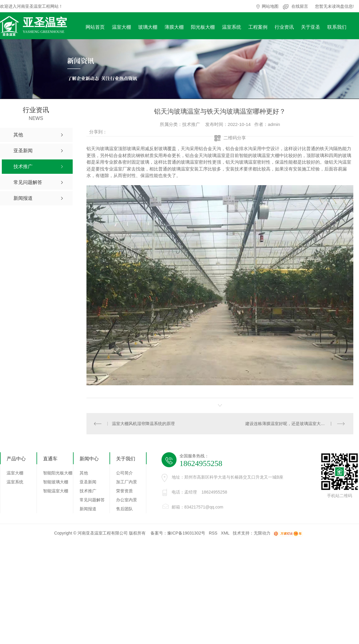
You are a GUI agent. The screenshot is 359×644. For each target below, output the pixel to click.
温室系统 (232, 27)
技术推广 (88, 491)
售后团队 (124, 509)
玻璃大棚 (148, 27)
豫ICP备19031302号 (186, 533)
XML (225, 533)
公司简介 (124, 473)
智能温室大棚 (56, 491)
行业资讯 (284, 27)
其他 (84, 473)
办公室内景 (127, 500)
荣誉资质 (124, 491)
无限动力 (262, 533)
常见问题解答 (92, 500)
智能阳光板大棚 (58, 473)
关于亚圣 (311, 27)
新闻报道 (88, 509)
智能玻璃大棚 (56, 482)
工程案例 (258, 27)
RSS (213, 533)
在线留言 (300, 6)
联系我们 (337, 27)
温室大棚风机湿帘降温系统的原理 (143, 424)
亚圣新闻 (88, 482)
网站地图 (270, 6)
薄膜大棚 (174, 27)
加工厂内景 (127, 482)
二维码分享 (235, 138)
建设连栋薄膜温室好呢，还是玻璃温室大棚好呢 (289, 424)
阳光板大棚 (203, 27)
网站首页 (95, 27)
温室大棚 (121, 27)
